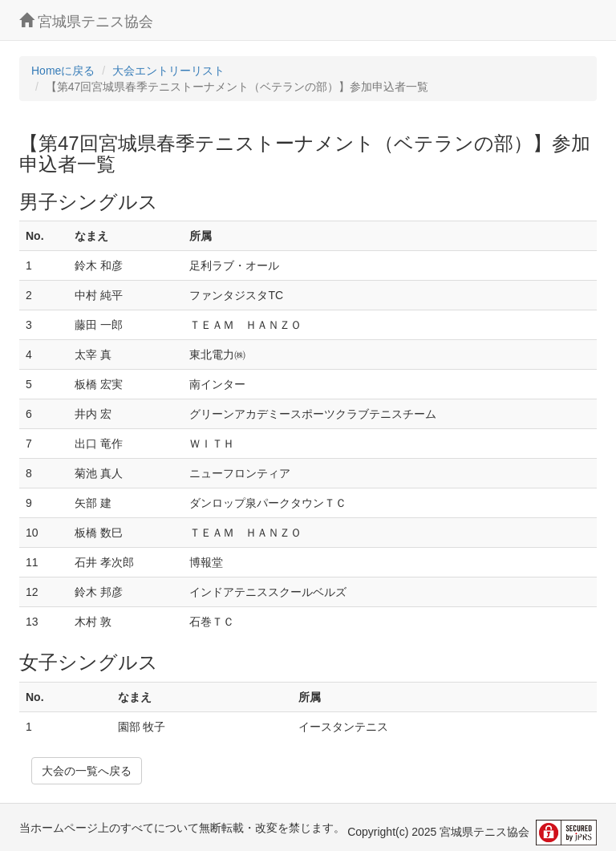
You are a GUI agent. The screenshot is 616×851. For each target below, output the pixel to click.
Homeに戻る (63, 71)
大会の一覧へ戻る (87, 771)
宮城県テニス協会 (86, 21)
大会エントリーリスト (168, 71)
